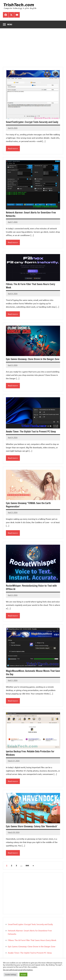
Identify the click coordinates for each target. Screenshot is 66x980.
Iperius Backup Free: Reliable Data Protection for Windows (30, 753)
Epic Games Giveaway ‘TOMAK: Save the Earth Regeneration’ (28, 505)
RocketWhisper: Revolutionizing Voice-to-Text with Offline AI (31, 587)
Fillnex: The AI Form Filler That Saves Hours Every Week (31, 286)
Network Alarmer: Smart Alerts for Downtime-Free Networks (31, 214)
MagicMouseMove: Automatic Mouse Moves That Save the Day (33, 673)
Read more (12, 148)
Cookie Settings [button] (11, 975)
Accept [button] (23, 975)
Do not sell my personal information (18, 970)
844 (27, 865)
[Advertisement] (33, 49)
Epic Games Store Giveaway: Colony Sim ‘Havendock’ (32, 826)
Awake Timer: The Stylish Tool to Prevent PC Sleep (31, 432)
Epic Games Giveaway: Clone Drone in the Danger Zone (33, 359)
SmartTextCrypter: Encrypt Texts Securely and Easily (32, 122)
